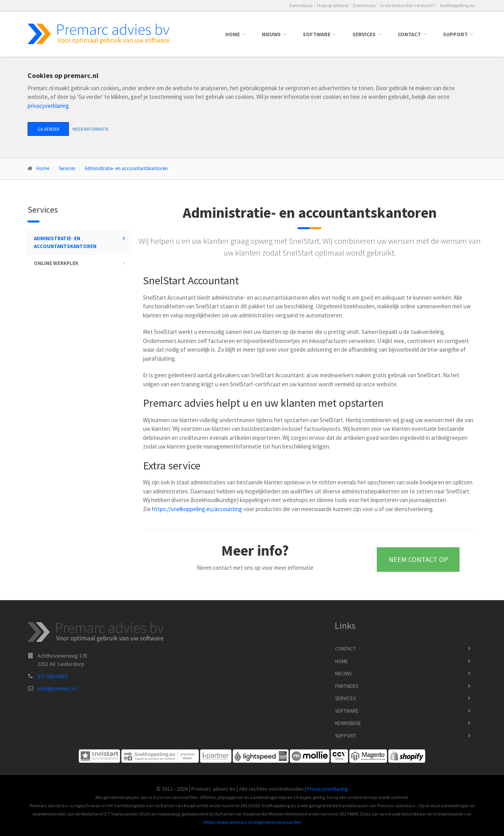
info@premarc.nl (57, 688)
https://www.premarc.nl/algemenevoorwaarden (252, 822)
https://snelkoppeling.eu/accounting (197, 509)
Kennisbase (301, 5)
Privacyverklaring (328, 789)
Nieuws (271, 34)
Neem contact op (418, 559)
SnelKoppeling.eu (457, 5)
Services (364, 34)
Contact (409, 34)
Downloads (364, 5)
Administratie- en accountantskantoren (126, 168)
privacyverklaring (48, 106)
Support (455, 34)
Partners (346, 686)
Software (317, 34)
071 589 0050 (52, 676)
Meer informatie (91, 129)
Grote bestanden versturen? (408, 5)
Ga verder (48, 129)
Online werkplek (56, 263)
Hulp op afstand (333, 5)
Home (233, 34)
